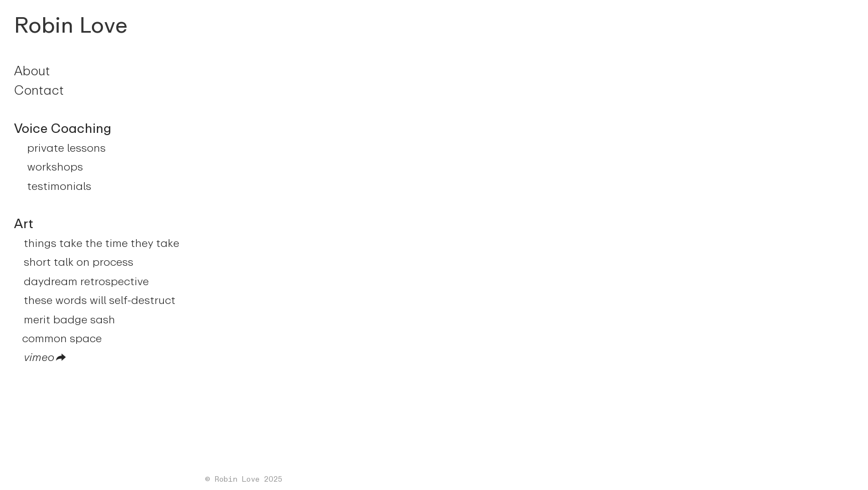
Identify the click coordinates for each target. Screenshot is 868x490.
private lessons (66, 148)
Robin (44, 25)
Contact (39, 90)
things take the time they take (102, 243)
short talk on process (79, 262)
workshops (55, 167)
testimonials (59, 186)
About (32, 71)
